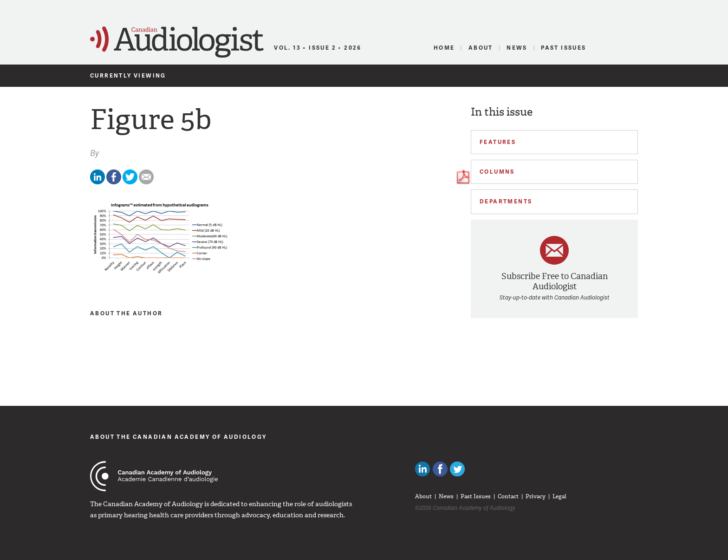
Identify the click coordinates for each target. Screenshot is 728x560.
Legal (559, 496)
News (517, 48)
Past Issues (563, 48)
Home (444, 48)
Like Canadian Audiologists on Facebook (440, 469)
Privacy (536, 496)
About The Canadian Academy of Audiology (179, 437)
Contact (508, 496)
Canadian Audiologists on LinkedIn (422, 469)
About (481, 48)
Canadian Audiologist (177, 42)
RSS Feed (632, 48)
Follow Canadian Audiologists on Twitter (457, 469)
